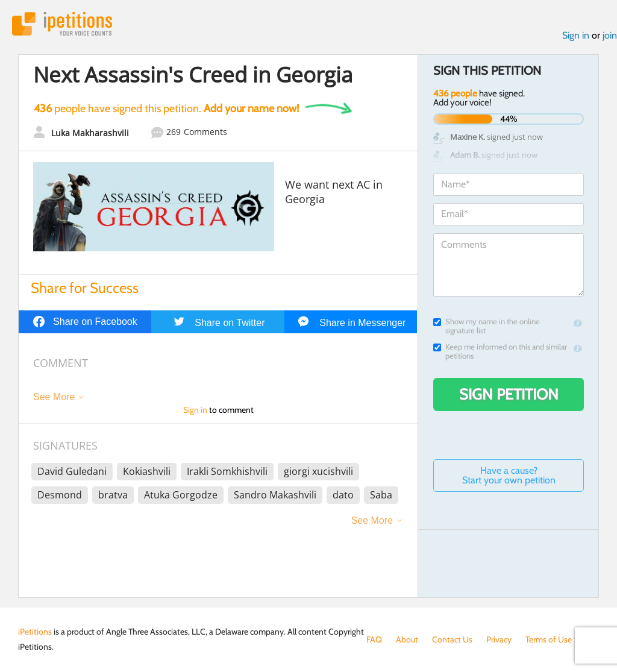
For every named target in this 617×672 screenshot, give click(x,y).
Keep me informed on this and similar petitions (500, 351)
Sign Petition (509, 394)
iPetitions (62, 24)
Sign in (576, 35)
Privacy (499, 639)
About (407, 639)
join (610, 35)
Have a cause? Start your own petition (509, 475)
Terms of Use (549, 639)
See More (54, 397)
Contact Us (452, 639)
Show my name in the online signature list (487, 326)
